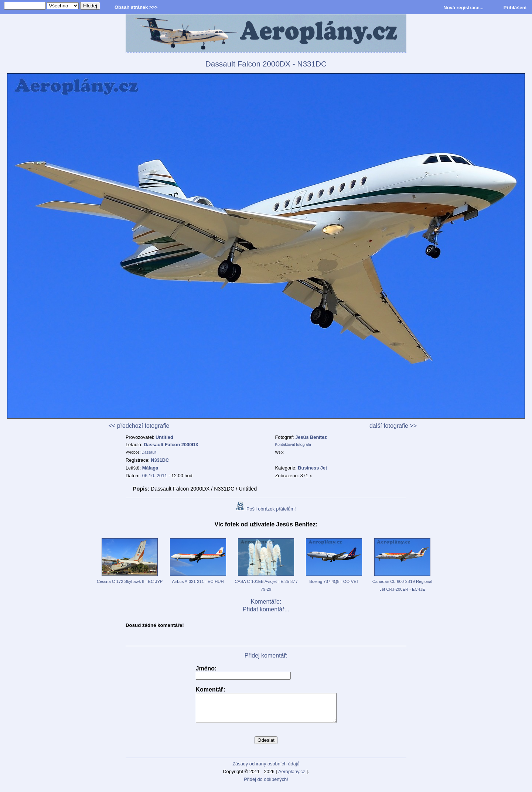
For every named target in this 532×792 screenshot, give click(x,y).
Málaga (150, 468)
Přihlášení (515, 8)
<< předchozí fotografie (139, 426)
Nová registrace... (463, 8)
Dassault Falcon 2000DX (171, 445)
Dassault (149, 452)
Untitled (164, 437)
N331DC (160, 460)
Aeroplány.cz (292, 777)
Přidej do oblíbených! (266, 785)
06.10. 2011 (155, 476)
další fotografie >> (393, 426)
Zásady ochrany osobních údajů (266, 769)
